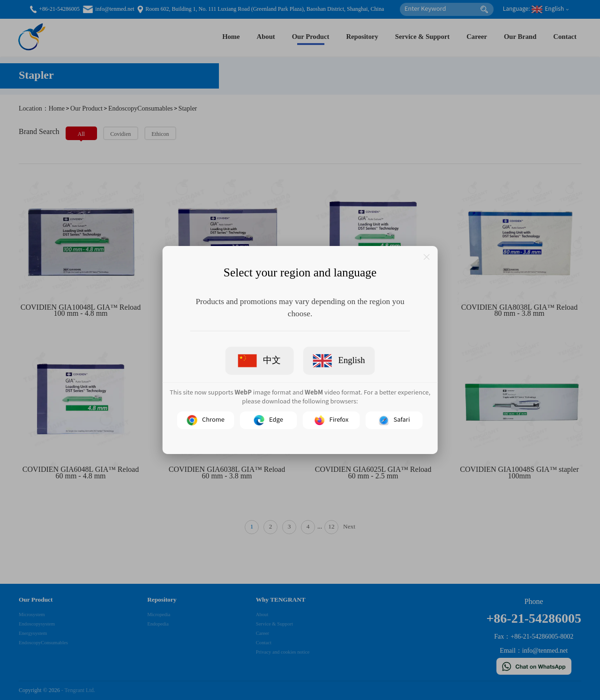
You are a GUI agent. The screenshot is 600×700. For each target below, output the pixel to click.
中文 (259, 361)
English (339, 361)
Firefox (332, 420)
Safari (394, 420)
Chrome (206, 420)
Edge (269, 420)
